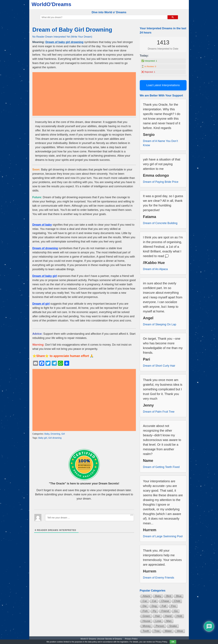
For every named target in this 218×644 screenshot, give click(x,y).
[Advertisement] (84, 94)
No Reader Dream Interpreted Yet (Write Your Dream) (62, 37)
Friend (165, 611)
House (147, 621)
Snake (173, 626)
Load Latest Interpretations (163, 85)
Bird (169, 596)
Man (169, 621)
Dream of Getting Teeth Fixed (161, 467)
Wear (180, 631)
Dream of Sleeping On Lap (160, 324)
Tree (157, 631)
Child (177, 601)
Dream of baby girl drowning (65, 42)
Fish (145, 611)
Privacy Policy (131, 639)
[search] (103, 17)
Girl (63, 434)
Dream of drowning (45, 248)
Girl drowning (55, 438)
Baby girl (43, 438)
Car (145, 601)
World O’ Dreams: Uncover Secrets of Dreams (101, 639)
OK (173, 642)
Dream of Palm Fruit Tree (159, 412)
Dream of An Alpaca (155, 269)
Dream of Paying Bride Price (161, 182)
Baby (47, 434)
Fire (174, 606)
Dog (154, 606)
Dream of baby (42, 225)
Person (160, 626)
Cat (154, 601)
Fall (164, 606)
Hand (168, 616)
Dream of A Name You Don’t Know (161, 143)
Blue (179, 596)
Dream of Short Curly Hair (159, 366)
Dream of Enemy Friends (159, 578)
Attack (146, 596)
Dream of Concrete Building (160, 223)
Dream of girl (41, 304)
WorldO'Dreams (52, 4)
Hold (179, 616)
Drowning (55, 434)
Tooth (146, 631)
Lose (158, 621)
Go (176, 611)
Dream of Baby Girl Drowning (72, 30)
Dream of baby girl (45, 276)
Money (147, 626)
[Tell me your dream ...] (89, 517)
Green (146, 616)
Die (145, 606)
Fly (155, 611)
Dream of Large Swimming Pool (163, 536)
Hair (158, 616)
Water (168, 631)
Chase (165, 601)
